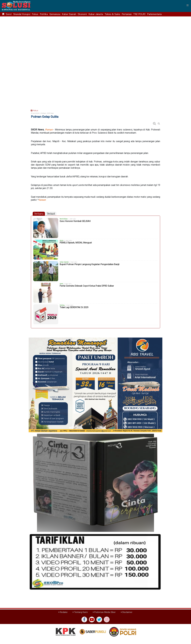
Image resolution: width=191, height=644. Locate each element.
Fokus (35, 14)
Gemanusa (55, 14)
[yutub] (92, 619)
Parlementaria (154, 14)
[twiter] (99, 619)
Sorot (9, 14)
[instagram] (107, 619)
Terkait (51, 214)
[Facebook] (84, 619)
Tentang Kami (80, 612)
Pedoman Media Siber (104, 612)
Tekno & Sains (112, 14)
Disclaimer (127, 612)
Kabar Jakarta (96, 14)
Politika (44, 14)
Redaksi (63, 612)
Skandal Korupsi (22, 14)
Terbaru (39, 214)
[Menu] (188, 5)
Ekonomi (82, 14)
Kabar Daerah (69, 14)
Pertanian (127, 14)
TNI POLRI (139, 14)
